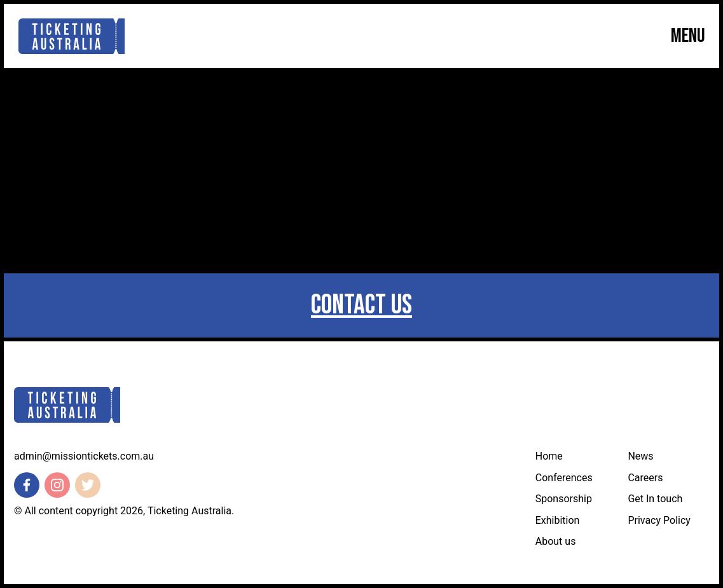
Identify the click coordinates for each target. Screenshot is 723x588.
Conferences (564, 478)
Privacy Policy (659, 520)
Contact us (361, 305)
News (640, 456)
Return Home (361, 214)
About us (556, 541)
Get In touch (655, 499)
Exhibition (558, 520)
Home (549, 456)
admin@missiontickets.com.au (84, 456)
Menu (688, 36)
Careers (645, 478)
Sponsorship (564, 499)
